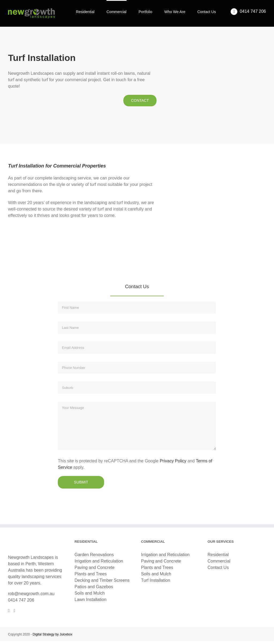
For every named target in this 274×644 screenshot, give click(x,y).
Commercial (219, 561)
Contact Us (218, 567)
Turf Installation (156, 580)
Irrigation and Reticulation (99, 561)
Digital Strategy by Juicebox (52, 634)
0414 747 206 (21, 600)
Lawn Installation (91, 600)
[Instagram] (14, 611)
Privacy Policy (173, 461)
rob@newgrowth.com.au (31, 594)
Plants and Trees (91, 574)
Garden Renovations (94, 555)
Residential (218, 555)
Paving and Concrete (95, 567)
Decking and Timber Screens (102, 580)
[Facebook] (9, 611)
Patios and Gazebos (94, 587)
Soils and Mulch (90, 593)
